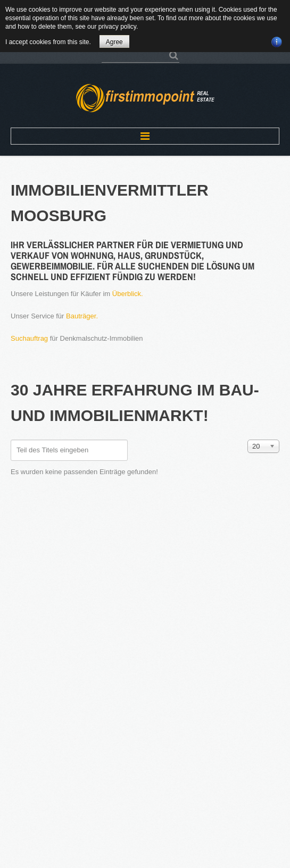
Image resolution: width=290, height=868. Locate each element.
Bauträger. (82, 316)
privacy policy (117, 27)
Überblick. (128, 294)
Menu (145, 136)
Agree (114, 42)
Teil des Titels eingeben (11, 440)
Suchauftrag (29, 338)
